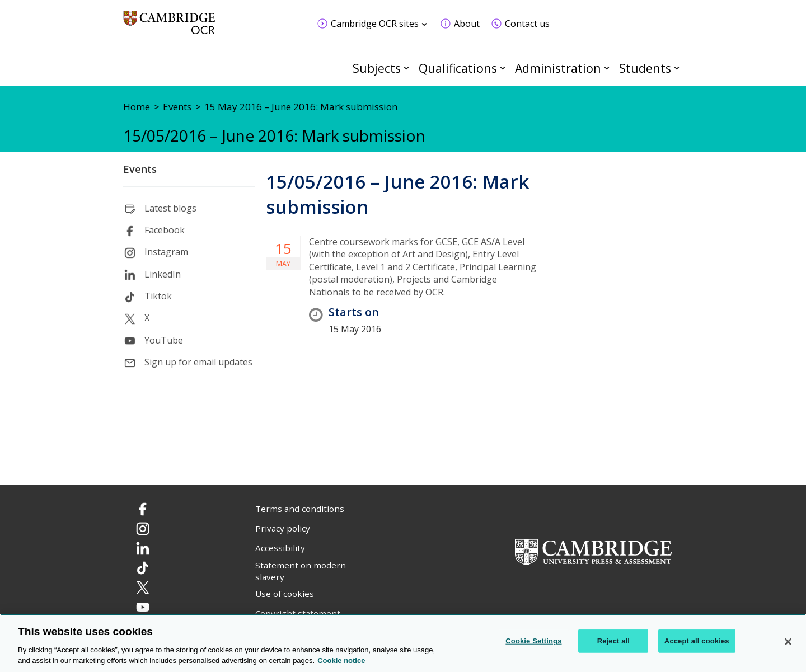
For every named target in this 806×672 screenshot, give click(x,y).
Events (140, 169)
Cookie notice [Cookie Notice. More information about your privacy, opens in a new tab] (341, 661)
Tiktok (158, 296)
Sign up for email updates (198, 362)
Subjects (377, 68)
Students (645, 68)
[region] (403, 643)
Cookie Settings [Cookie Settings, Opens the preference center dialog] (533, 641)
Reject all (613, 641)
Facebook (165, 230)
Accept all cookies (697, 641)
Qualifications (458, 68)
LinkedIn (163, 274)
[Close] (788, 642)
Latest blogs (170, 208)
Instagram (166, 252)
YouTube (164, 340)
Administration (558, 68)
